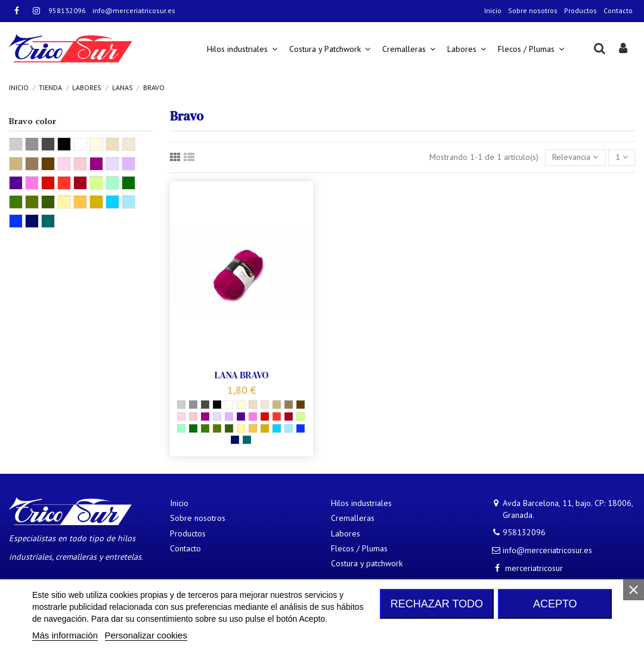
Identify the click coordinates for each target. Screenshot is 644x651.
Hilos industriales (361, 503)
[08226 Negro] (217, 405)
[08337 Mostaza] (265, 428)
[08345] (265, 405)
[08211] (301, 428)
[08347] (229, 428)
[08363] (289, 428)
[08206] (181, 416)
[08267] (253, 405)
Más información (65, 635)
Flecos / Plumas (359, 548)
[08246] (193, 428)
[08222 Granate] (289, 416)
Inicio (493, 10)
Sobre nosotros (533, 10)
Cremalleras (353, 518)
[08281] (301, 405)
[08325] (301, 416)
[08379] (193, 416)
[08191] (205, 428)
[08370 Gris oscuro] (205, 405)
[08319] (193, 405)
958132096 (67, 10)
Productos (580, 10)
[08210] (253, 428)
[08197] (289, 405)
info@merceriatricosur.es (134, 10)
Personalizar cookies (146, 635)
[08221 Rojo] (265, 416)
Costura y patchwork (367, 563)
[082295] (181, 405)
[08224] (229, 405)
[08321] (181, 428)
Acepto (555, 604)
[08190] (229, 416)
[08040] (217, 416)
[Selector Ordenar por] (575, 158)
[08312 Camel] (277, 405)
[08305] (253, 416)
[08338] (217, 428)
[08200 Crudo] (241, 405)
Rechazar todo (437, 604)
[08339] (205, 416)
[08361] (241, 428)
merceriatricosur (534, 568)
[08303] (241, 416)
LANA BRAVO (242, 375)
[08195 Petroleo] (247, 440)
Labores (346, 533)
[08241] (277, 416)
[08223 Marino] (235, 440)
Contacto (618, 10)
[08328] (277, 428)
